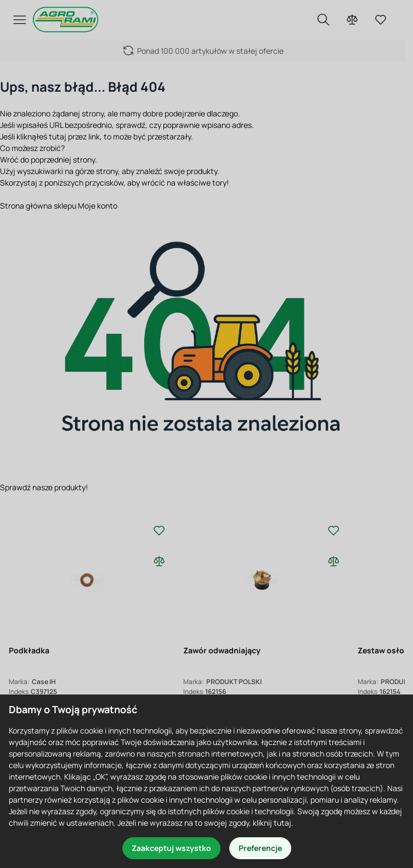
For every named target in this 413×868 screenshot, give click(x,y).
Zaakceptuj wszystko (171, 848)
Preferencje (260, 848)
